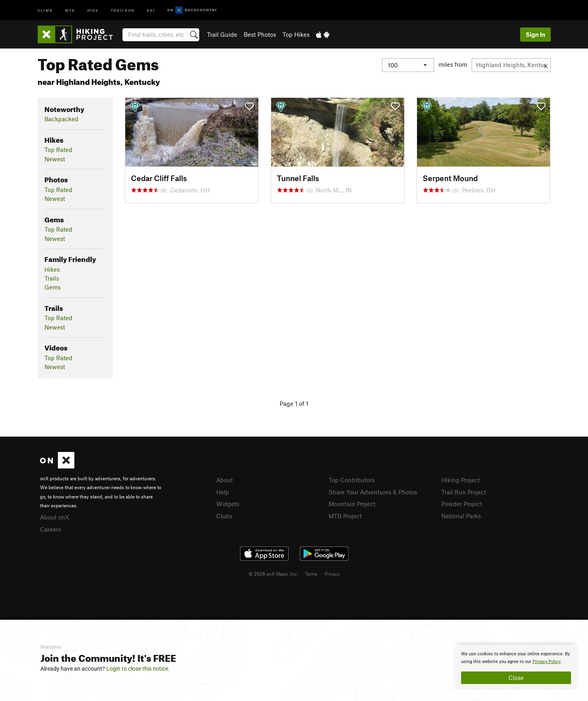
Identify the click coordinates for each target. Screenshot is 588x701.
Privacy (332, 574)
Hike (93, 10)
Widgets (228, 504)
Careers (51, 529)
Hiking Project (460, 480)
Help (223, 492)
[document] (516, 667)
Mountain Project (352, 504)
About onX (55, 517)
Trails (52, 278)
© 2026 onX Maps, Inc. (273, 574)
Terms (311, 574)
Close (516, 678)
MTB (70, 10)
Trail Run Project (464, 492)
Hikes (52, 269)
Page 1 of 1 (294, 403)
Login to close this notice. (138, 669)
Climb (45, 10)
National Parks (461, 516)
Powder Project (462, 504)
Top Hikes (296, 34)
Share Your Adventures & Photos (373, 492)
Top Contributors (352, 480)
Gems (53, 287)
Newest (55, 159)
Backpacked (61, 119)
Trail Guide (222, 34)
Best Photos (260, 34)
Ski (151, 10)
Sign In (535, 34)
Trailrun (123, 10)
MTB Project (345, 516)
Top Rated (58, 150)
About (224, 480)
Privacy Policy (547, 662)
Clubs (224, 516)
